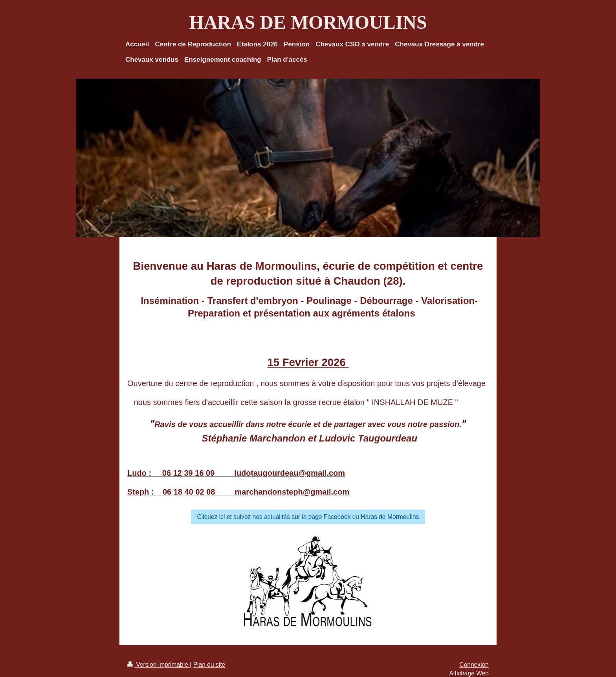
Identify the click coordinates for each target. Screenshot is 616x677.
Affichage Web (469, 673)
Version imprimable (159, 665)
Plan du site (209, 665)
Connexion (474, 665)
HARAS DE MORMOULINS (308, 22)
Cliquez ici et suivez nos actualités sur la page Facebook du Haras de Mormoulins (308, 517)
